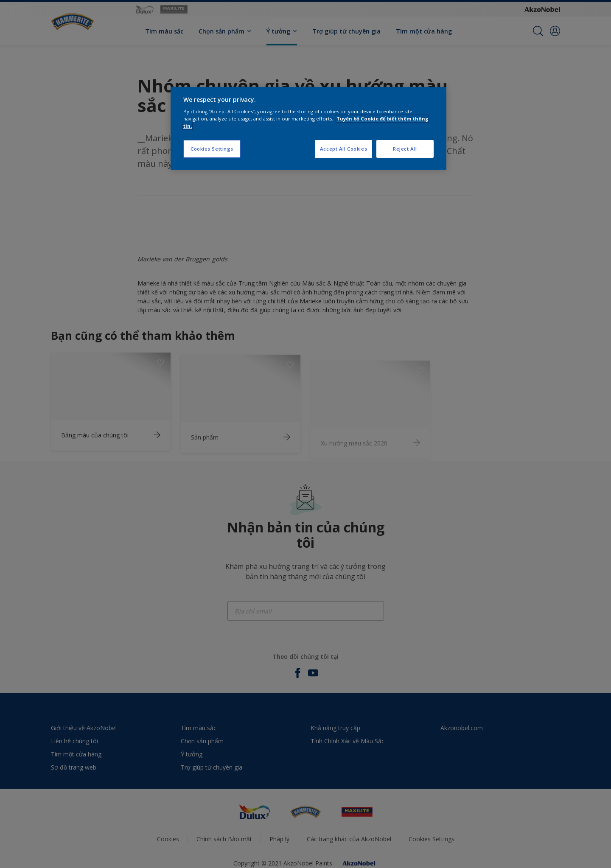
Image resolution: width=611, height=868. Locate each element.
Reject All (405, 149)
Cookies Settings (212, 149)
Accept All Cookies (343, 149)
